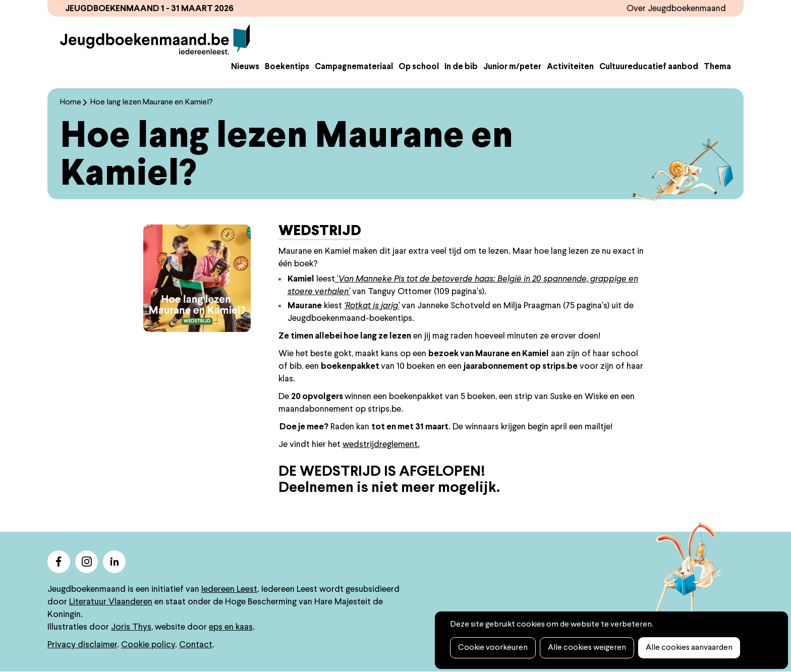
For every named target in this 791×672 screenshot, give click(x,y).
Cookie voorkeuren (493, 648)
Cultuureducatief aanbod (649, 67)
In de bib (461, 67)
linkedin (114, 562)
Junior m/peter (512, 67)
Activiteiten (570, 67)
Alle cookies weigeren (587, 648)
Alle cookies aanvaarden (689, 648)
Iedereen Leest (229, 590)
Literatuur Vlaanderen (111, 602)
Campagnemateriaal (354, 67)
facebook (59, 562)
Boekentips (287, 67)
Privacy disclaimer (82, 645)
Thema (717, 67)
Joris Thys (131, 627)
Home (71, 102)
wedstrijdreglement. (381, 445)
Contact (196, 645)
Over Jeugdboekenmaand (676, 9)
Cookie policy (148, 645)
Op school (419, 67)
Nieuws (245, 67)
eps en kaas (231, 627)
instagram (87, 562)
